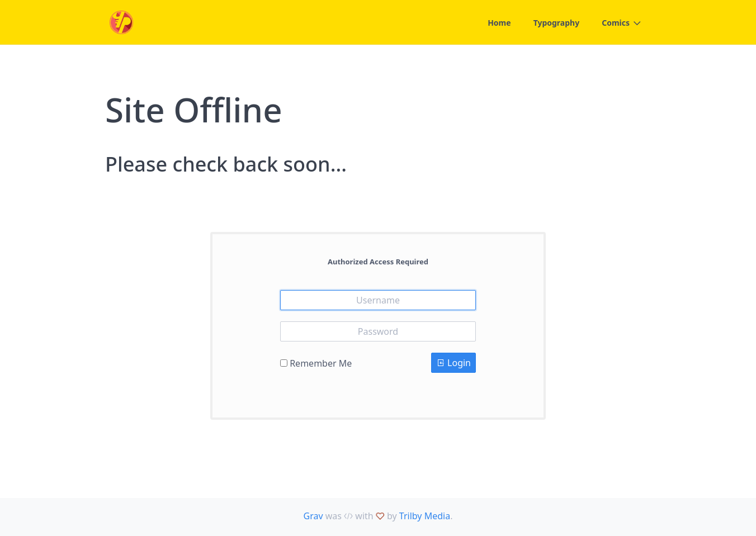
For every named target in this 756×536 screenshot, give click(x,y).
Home (499, 23)
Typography (557, 23)
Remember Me (321, 363)
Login (453, 363)
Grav (313, 516)
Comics (616, 23)
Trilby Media (425, 516)
